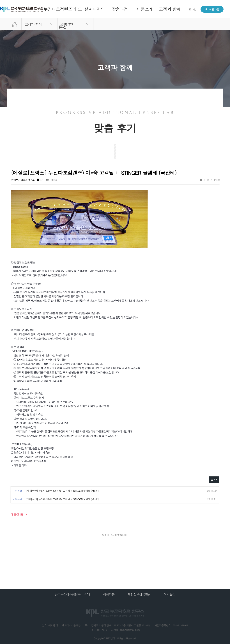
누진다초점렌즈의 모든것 (63, 18)
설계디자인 (95, 9)
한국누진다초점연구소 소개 (72, 594)
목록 (214, 480)
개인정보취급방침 (139, 594)
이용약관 (109, 594)
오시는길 (170, 594)
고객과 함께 (170, 9)
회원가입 (212, 9)
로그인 (193, 9)
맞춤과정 (120, 9)
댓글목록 (17, 515)
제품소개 (145, 9)
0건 (40, 180)
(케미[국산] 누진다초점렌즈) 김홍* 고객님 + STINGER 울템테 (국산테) (62, 491)
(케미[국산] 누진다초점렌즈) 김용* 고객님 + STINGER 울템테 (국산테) (62, 499)
